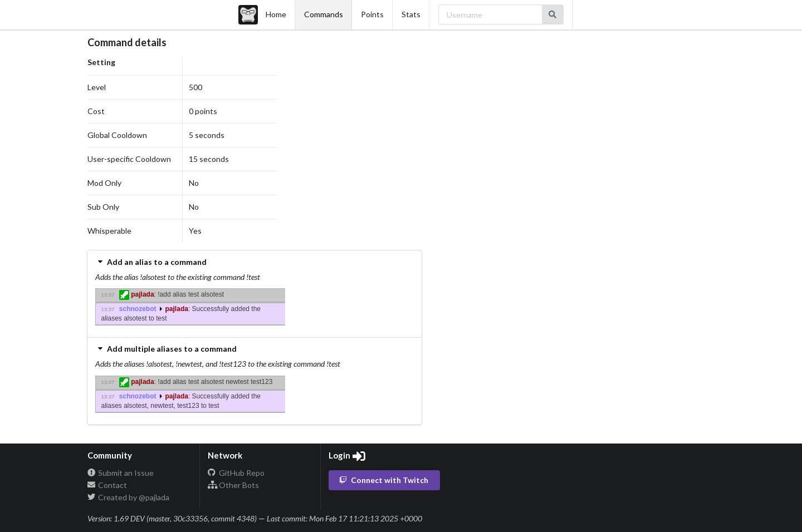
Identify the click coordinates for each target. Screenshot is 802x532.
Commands (324, 14)
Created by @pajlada (129, 497)
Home (262, 15)
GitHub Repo (236, 473)
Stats (411, 14)
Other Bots (233, 485)
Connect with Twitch (384, 480)
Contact (107, 485)
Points (372, 14)
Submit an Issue (121, 473)
